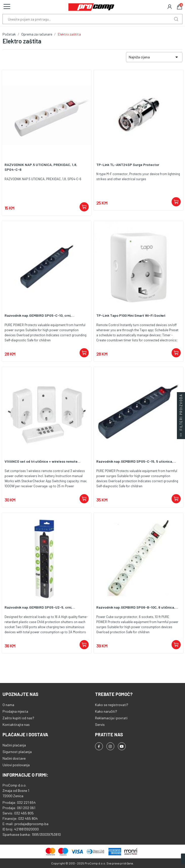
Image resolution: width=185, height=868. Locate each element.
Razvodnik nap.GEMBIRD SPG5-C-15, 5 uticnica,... (136, 461)
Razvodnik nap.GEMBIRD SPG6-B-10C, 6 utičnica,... (137, 607)
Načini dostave (14, 758)
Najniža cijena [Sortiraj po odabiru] (154, 57)
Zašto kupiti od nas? (18, 718)
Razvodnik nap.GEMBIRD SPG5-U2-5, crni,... (40, 607)
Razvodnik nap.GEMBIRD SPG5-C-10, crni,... (40, 315)
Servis (100, 724)
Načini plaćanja (14, 745)
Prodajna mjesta (15, 711)
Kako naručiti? (106, 711)
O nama (8, 705)
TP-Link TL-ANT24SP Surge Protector (128, 165)
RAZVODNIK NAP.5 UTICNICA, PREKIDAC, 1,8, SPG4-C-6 (41, 167)
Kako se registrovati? (112, 705)
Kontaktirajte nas (16, 724)
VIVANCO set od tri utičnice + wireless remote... (43, 461)
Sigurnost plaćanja (17, 752)
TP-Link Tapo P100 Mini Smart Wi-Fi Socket (131, 315)
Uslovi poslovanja (16, 765)
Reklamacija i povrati (111, 718)
